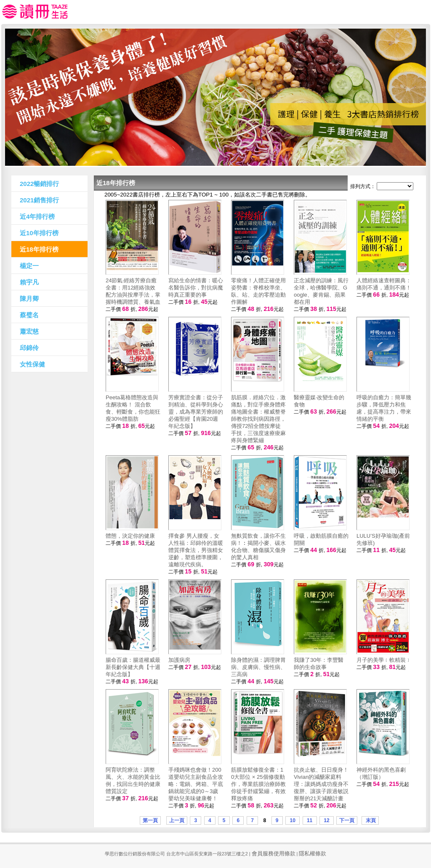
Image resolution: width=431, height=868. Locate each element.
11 (310, 820)
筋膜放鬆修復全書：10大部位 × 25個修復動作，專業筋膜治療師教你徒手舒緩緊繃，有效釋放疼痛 (258, 784)
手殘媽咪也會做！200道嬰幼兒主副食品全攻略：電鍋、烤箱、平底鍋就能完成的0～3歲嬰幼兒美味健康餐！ (196, 784)
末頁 (370, 820)
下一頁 (347, 820)
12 (327, 820)
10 (293, 820)
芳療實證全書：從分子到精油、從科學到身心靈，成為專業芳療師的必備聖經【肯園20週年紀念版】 (196, 412)
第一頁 (150, 820)
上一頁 (177, 820)
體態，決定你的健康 (130, 536)
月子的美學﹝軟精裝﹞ (384, 660)
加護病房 (179, 660)
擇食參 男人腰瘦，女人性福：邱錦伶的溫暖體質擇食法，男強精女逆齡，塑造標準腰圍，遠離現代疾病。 (196, 550)
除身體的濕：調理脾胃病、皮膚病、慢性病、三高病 (258, 667)
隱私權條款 (313, 853)
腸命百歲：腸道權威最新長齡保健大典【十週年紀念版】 (133, 667)
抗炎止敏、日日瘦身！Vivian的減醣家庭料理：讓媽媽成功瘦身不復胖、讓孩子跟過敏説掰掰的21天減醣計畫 (321, 784)
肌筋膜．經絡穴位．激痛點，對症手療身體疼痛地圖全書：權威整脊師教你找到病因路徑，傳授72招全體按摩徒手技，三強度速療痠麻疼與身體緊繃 (258, 419)
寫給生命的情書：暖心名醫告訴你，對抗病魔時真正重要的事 (196, 288)
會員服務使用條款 (274, 853)
